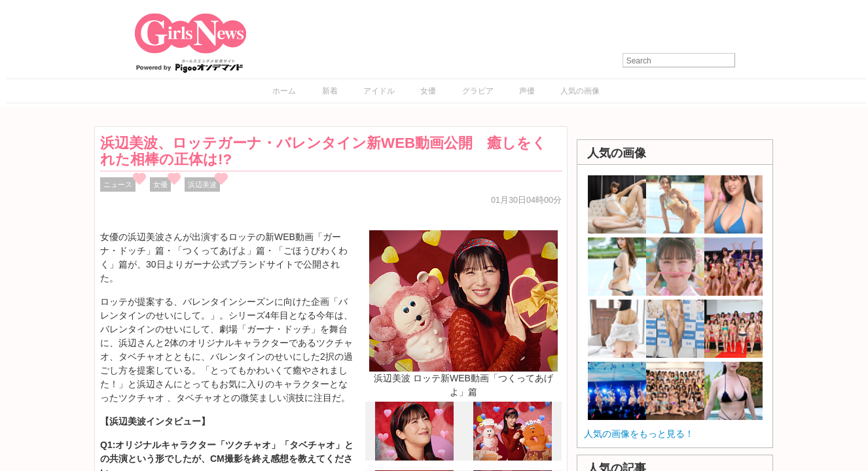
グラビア (478, 91)
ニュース (118, 184)
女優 (428, 91)
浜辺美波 (202, 184)
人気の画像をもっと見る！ (639, 434)
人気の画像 (580, 91)
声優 (527, 91)
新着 (330, 91)
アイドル (379, 91)
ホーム (284, 91)
